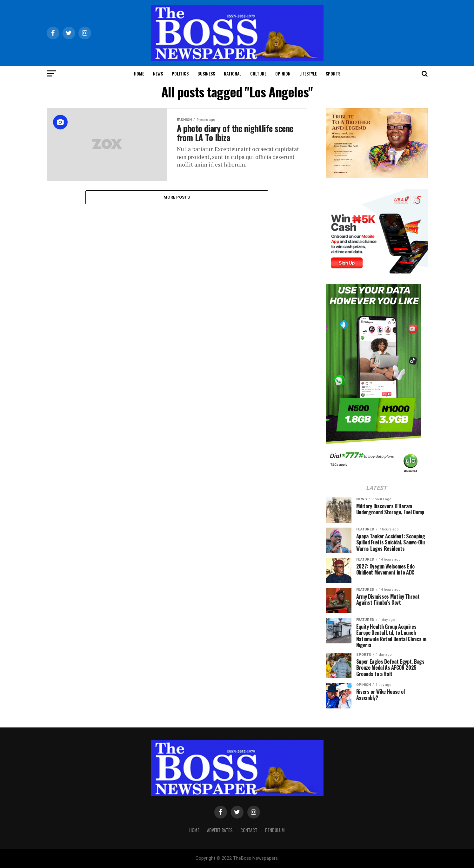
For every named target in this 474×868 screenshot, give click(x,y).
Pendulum (275, 830)
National (233, 73)
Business (206, 73)
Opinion (283, 73)
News (158, 73)
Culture (258, 73)
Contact (249, 830)
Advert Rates (220, 830)
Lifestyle (308, 73)
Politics (180, 73)
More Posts (177, 197)
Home (139, 73)
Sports (333, 73)
